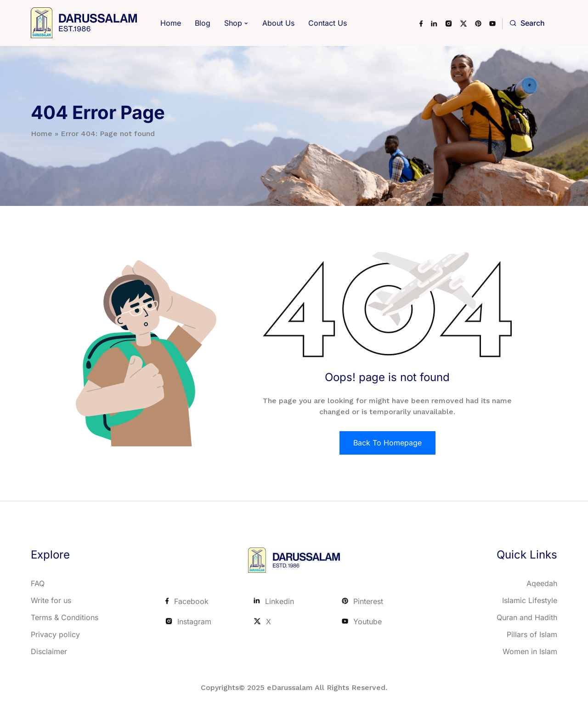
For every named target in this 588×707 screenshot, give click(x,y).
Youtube (362, 621)
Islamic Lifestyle (530, 600)
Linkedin (274, 601)
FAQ (38, 583)
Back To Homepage (387, 443)
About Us (278, 23)
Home (171, 23)
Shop (233, 23)
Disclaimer (49, 651)
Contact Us (328, 23)
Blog (203, 23)
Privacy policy (55, 634)
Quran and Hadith (527, 617)
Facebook (187, 601)
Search (527, 23)
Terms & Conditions (65, 617)
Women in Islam (530, 651)
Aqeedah (542, 583)
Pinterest (362, 601)
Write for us (51, 600)
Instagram (188, 621)
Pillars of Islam (532, 634)
